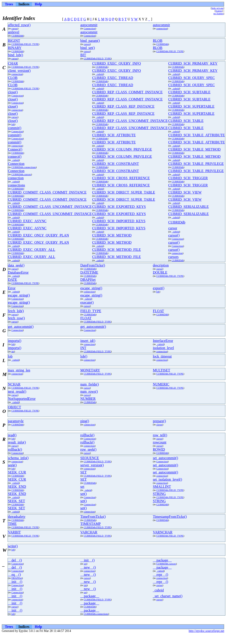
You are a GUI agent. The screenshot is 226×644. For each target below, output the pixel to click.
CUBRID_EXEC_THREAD (113, 78)
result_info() (17, 442)
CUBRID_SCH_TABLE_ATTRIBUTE (197, 135)
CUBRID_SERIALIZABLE (189, 207)
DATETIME (89, 272)
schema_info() (18, 458)
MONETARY (90, 370)
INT (83, 348)
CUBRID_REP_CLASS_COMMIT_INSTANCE (127, 92)
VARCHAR (89, 532)
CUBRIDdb (17, 36)
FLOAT (158, 311)
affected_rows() (19, 25)
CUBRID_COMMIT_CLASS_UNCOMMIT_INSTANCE (50, 207)
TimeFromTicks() (93, 517)
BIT (83, 55)
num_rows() (89, 391)
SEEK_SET (17, 501)
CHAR (13, 63)
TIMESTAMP (90, 524)
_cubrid (99, 74)
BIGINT (14, 41)
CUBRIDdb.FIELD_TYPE (25, 44)
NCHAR (14, 384)
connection (162, 28)
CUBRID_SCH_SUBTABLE (189, 92)
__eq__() (15, 575)
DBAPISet (88, 280)
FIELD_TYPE (91, 311)
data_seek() (16, 265)
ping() (85, 421)
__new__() (88, 567)
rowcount (160, 442)
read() (12, 435)
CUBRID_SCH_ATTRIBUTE (114, 135)
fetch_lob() (16, 311)
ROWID (159, 449)
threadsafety (17, 517)
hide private (217, 8)
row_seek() (88, 449)
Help (38, 4)
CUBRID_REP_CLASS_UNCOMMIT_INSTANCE (130, 121)
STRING (159, 494)
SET (83, 472)
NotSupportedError (22, 399)
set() (83, 494)
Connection (90, 28)
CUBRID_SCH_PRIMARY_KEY (193, 63)
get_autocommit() (21, 327)
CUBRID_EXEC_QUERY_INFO (116, 63)
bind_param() (90, 41)
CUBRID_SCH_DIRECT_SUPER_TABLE (124, 192)
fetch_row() (17, 318)
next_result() (17, 391)
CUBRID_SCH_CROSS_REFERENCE (121, 178)
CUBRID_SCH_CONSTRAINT (115, 164)
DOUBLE (160, 272)
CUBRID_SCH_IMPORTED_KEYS (119, 221)
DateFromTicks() (93, 265)
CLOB (13, 78)
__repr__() (161, 575)
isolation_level (163, 348)
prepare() (159, 421)
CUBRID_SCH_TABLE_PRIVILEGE (196, 164)
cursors (173, 257)
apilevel (14, 32)
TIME (12, 524)
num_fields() (90, 384)
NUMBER (88, 399)
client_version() (19, 71)
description (161, 265)
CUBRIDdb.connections (24, 167)
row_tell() (160, 435)
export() (159, 288)
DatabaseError (18, 272)
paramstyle (16, 421)
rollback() (87, 435)
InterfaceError (163, 341)
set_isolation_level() (168, 479)
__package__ (162, 560)
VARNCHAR (163, 532)
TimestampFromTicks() (170, 517)
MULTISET (162, 370)
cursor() (174, 235)
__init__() (87, 560)
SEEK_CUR (17, 472)
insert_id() (88, 341)
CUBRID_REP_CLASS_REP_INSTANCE (123, 106)
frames (219, 11)
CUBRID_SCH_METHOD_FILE (116, 250)
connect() (15, 157)
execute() (87, 302)
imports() (15, 341)
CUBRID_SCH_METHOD (112, 235)
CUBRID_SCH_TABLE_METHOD (194, 149)
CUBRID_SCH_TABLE (186, 121)
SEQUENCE (90, 458)
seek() (12, 465)
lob (13, 124)
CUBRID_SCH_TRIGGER (188, 178)
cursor (15, 28)
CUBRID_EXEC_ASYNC (27, 221)
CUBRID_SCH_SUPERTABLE (191, 106)
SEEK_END (17, 487)
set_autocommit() (166, 458)
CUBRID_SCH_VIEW (185, 192)
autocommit (89, 25)
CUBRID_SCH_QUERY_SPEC (192, 78)
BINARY (15, 48)
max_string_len (19, 370)
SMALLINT (162, 487)
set (13, 351)
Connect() (15, 149)
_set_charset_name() (168, 596)
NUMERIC (161, 384)
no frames (218, 13)
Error (12, 288)
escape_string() (91, 288)
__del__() (15, 560)
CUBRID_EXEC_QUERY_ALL (32, 250)
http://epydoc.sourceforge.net (206, 631)
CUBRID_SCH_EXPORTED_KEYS (119, 207)
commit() (15, 128)
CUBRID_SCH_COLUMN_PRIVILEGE (122, 149)
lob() (84, 356)
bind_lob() (16, 55)
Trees (9, 4)
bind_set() (88, 48)
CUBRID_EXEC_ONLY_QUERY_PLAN (39, 235)
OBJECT (15, 407)
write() (13, 546)
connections (17, 185)
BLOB (158, 41)
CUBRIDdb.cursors (21, 174)
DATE (13, 280)
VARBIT (15, 532)
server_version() (92, 465)
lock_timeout (162, 356)
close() (13, 92)
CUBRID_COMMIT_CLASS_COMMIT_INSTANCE (47, 192)
